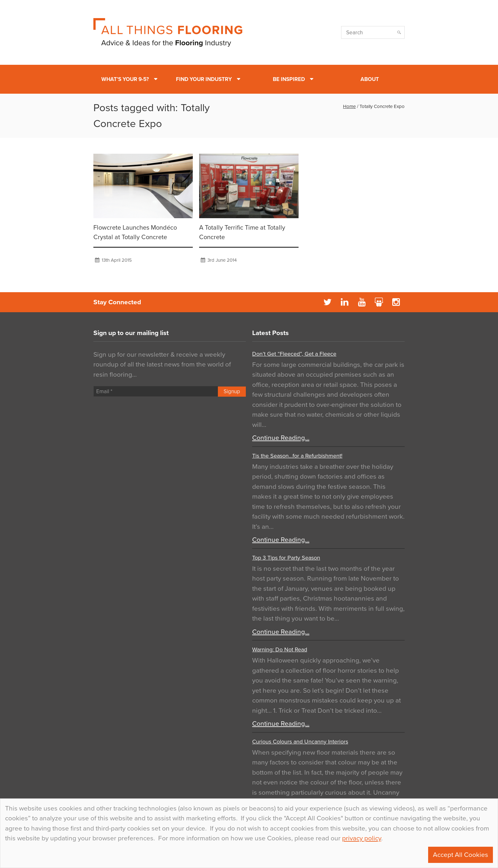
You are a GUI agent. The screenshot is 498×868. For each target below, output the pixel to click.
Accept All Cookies (461, 855)
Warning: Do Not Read (280, 649)
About (370, 79)
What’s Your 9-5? (125, 79)
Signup (232, 391)
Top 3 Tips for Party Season (286, 558)
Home (349, 106)
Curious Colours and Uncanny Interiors (300, 742)
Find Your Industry (204, 79)
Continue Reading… (281, 438)
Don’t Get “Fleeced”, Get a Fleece (294, 354)
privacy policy (362, 838)
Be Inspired (289, 79)
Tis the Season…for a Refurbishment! (297, 456)
